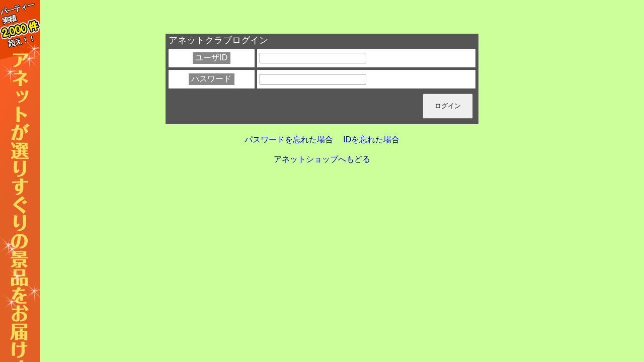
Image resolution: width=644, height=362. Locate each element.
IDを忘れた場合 (371, 140)
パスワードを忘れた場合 (289, 140)
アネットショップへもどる (322, 159)
